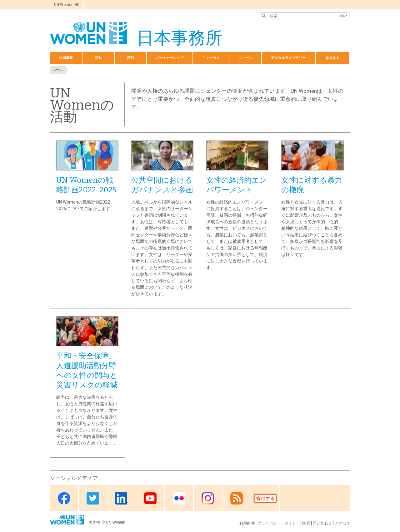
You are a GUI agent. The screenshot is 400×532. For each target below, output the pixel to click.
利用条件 (247, 523)
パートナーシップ (170, 58)
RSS (237, 498)
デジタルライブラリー (288, 58)
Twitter (93, 498)
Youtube (150, 498)
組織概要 (66, 58)
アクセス (342, 523)
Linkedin (122, 498)
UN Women (116, 522)
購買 (306, 523)
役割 (130, 58)
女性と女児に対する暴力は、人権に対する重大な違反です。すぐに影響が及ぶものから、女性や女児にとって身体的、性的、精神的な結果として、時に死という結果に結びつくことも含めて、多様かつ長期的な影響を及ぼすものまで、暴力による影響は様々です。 (312, 228)
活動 (98, 58)
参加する (332, 58)
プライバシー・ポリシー (279, 523)
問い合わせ (322, 523)
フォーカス (211, 58)
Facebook (64, 498)
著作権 (95, 522)
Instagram (208, 498)
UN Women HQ (67, 5)
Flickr (179, 498)
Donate (265, 498)
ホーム (58, 70)
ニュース (245, 58)
